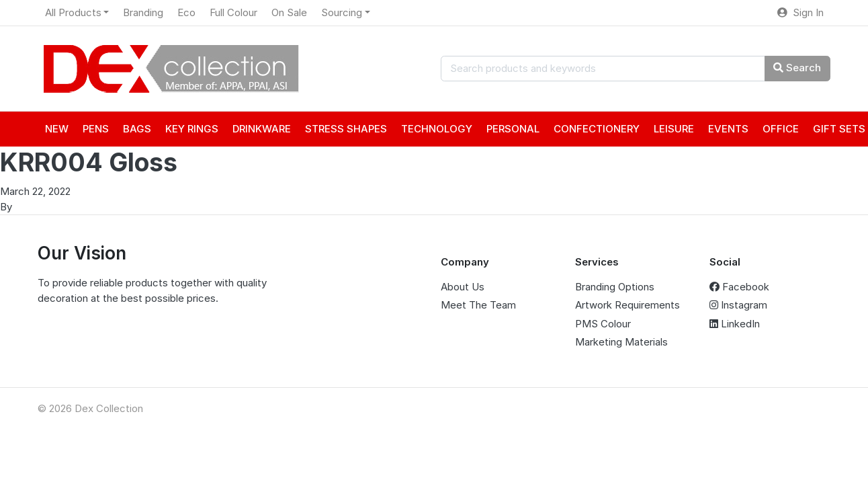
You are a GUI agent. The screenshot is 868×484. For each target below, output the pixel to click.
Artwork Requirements (627, 305)
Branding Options (615, 287)
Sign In (800, 12)
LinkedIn (735, 324)
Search (797, 68)
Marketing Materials (621, 342)
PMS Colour (603, 324)
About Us (463, 287)
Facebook (739, 287)
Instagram (738, 305)
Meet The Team (478, 305)
